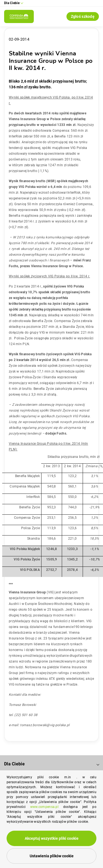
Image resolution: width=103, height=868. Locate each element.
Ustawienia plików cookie (52, 856)
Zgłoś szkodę (83, 16)
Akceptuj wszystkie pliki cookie (52, 838)
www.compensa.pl (44, 807)
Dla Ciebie (14, 764)
